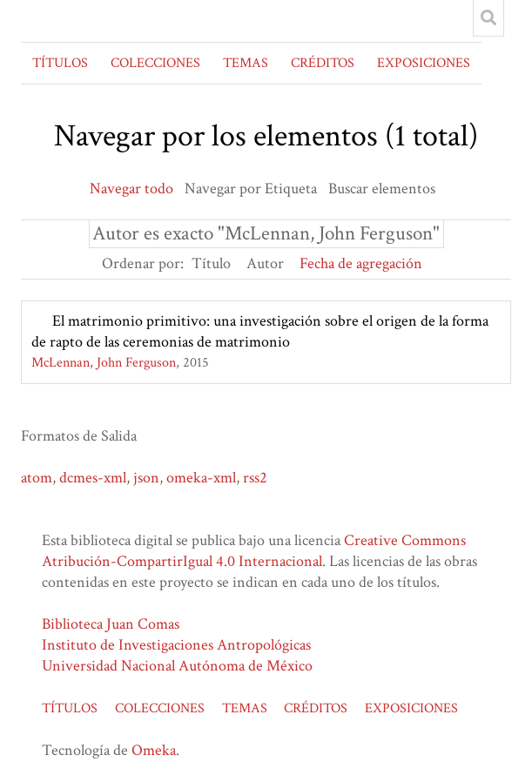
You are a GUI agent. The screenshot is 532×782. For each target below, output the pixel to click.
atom (37, 478)
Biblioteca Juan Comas (111, 624)
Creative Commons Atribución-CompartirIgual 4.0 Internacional (254, 551)
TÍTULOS (60, 63)
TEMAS (246, 63)
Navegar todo (131, 189)
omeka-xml (201, 478)
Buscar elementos (382, 189)
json (146, 478)
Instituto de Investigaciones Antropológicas (176, 645)
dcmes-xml (93, 478)
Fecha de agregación (361, 263)
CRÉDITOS (323, 63)
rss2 (255, 478)
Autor (265, 263)
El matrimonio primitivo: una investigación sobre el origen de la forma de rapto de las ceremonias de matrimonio (260, 331)
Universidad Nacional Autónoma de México (177, 666)
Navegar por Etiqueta (251, 189)
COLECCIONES (155, 63)
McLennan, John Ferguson (104, 363)
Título (211, 263)
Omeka (154, 750)
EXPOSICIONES (424, 63)
